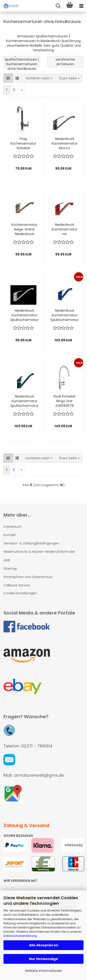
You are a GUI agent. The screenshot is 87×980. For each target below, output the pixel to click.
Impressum (13, 527)
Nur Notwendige (43, 959)
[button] (8, 78)
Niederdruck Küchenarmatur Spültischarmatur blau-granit (65, 315)
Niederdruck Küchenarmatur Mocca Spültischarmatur (65, 143)
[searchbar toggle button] (58, 6)
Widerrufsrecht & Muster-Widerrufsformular (39, 552)
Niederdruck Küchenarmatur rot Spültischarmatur (65, 229)
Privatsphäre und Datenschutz (28, 577)
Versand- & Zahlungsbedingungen (31, 543)
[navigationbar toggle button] (81, 6)
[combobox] (39, 78)
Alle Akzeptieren (44, 945)
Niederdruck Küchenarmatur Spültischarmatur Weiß (24, 315)
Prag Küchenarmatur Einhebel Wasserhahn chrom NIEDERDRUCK (23, 143)
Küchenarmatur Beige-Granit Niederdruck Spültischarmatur (24, 229)
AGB (7, 560)
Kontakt (10, 535)
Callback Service (17, 585)
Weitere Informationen (44, 971)
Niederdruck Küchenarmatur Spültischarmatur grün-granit (24, 401)
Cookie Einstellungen (20, 593)
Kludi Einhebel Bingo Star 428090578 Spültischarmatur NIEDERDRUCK (65, 401)
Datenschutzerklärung (20, 936)
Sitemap (10, 569)
